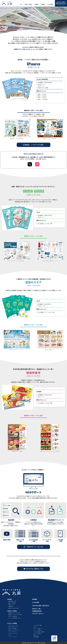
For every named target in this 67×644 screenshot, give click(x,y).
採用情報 (43, 4)
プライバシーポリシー (38, 613)
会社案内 (36, 4)
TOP (21, 4)
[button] (34, 145)
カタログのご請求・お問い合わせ (41, 605)
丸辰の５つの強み (28, 4)
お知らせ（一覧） (37, 609)
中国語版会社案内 (37, 611)
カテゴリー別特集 (12, 623)
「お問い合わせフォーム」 (29, 49)
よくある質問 (50, 4)
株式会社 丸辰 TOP (5, 8)
